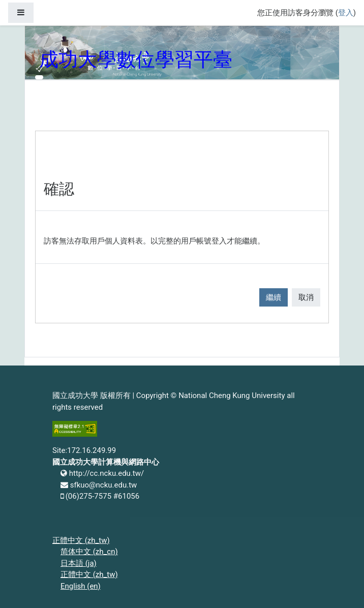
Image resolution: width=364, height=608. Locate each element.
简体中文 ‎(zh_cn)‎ (89, 552)
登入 (346, 13)
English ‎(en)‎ (81, 586)
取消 (306, 297)
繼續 (274, 297)
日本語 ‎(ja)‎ (79, 563)
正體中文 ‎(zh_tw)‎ (81, 540)
